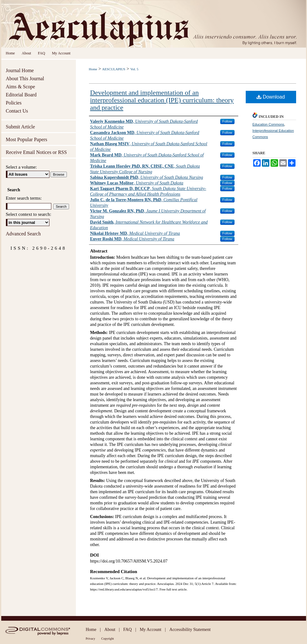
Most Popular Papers (27, 139)
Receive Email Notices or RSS (36, 152)
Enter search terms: (24, 198)
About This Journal (25, 79)
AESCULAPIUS (114, 69)
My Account (151, 630)
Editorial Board (21, 95)
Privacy (91, 639)
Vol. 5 (134, 69)
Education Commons (268, 124)
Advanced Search (23, 234)
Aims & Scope (21, 87)
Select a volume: (21, 167)
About (110, 630)
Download (271, 97)
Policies (14, 103)
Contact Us (17, 111)
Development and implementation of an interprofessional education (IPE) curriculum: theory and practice (162, 100)
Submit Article (21, 127)
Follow (227, 121)
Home (93, 69)
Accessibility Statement (190, 630)
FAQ (127, 630)
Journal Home (20, 70)
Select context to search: (29, 214)
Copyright (108, 639)
